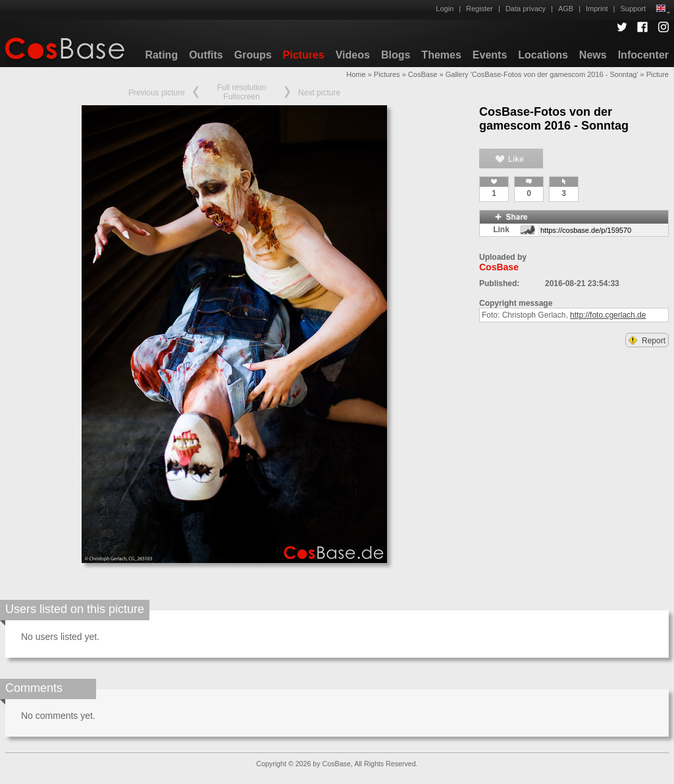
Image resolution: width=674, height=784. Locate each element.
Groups (253, 55)
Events (490, 55)
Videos (353, 55)
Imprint (597, 9)
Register (480, 9)
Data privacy (526, 9)
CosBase (423, 74)
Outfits (206, 55)
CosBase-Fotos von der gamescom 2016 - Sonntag (554, 119)
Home (356, 74)
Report (647, 341)
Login (445, 9)
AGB (566, 9)
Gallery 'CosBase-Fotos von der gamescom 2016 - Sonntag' (542, 74)
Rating (161, 55)
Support (633, 9)
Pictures (304, 55)
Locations (543, 55)
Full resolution (242, 87)
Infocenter (643, 55)
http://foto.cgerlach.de (608, 315)
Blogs (396, 55)
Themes (441, 55)
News (593, 55)
